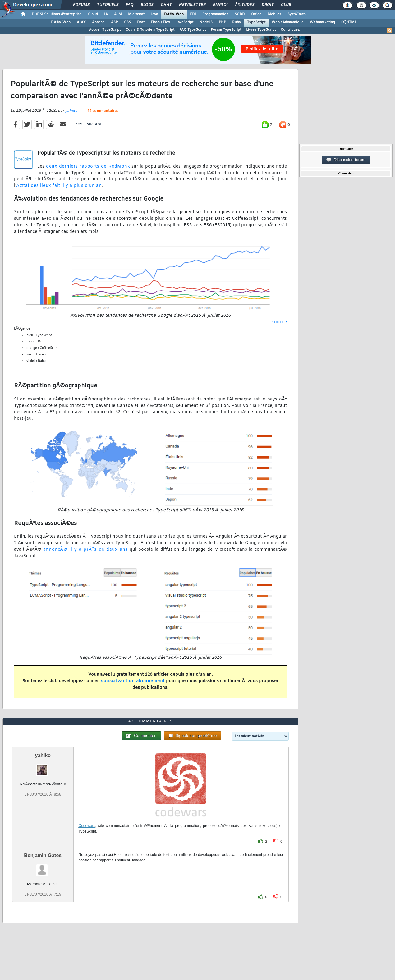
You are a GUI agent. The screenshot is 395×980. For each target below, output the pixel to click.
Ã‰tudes (245, 5)
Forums (81, 5)
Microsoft (136, 14)
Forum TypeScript (226, 30)
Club (286, 5)
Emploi (220, 5)
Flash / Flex (160, 22)
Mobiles (274, 14)
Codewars (87, 826)
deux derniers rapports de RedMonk (88, 167)
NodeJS (206, 22)
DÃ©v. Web (174, 14)
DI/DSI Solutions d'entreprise (57, 14)
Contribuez (290, 30)
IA (106, 14)
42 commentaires (103, 111)
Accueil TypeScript (105, 30)
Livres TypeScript (261, 30)
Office (256, 14)
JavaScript (185, 22)
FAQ (130, 5)
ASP (114, 22)
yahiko (71, 111)
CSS (127, 22)
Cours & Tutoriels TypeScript (150, 30)
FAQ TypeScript (193, 30)
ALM (118, 14)
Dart (141, 22)
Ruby (237, 22)
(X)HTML (349, 22)
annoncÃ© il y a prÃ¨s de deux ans (85, 550)
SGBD (240, 14)
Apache (98, 22)
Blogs (147, 5)
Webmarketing (322, 22)
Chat (166, 5)
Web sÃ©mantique (288, 22)
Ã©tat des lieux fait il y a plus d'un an (59, 186)
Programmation (215, 14)
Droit (268, 5)
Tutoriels (108, 5)
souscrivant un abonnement (133, 681)
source (279, 322)
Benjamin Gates (43, 855)
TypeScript (256, 22)
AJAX (81, 22)
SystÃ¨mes (297, 14)
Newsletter (192, 5)
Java (154, 14)
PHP (222, 22)
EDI (193, 14)
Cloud (93, 14)
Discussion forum (346, 160)
